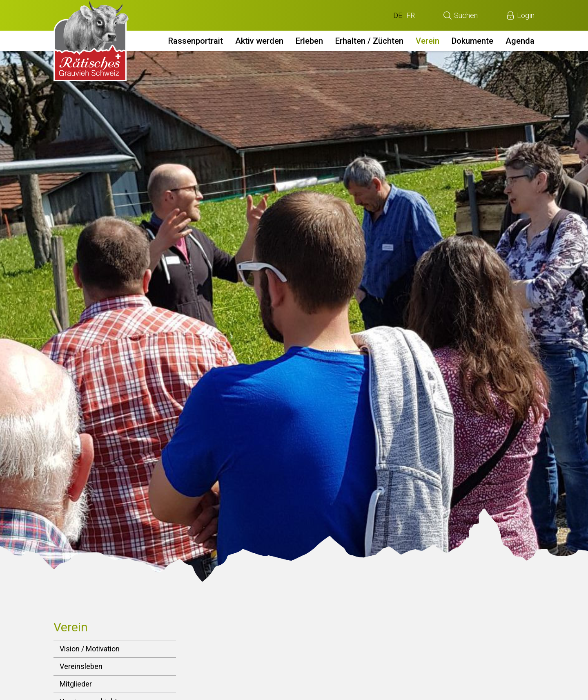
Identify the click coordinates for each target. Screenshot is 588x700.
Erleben (309, 41)
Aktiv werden (259, 41)
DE (398, 15)
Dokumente (472, 41)
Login (526, 15)
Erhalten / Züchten (369, 41)
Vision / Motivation (90, 649)
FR (411, 15)
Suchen (466, 15)
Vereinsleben (81, 666)
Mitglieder (76, 684)
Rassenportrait (196, 41)
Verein (428, 41)
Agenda (520, 41)
